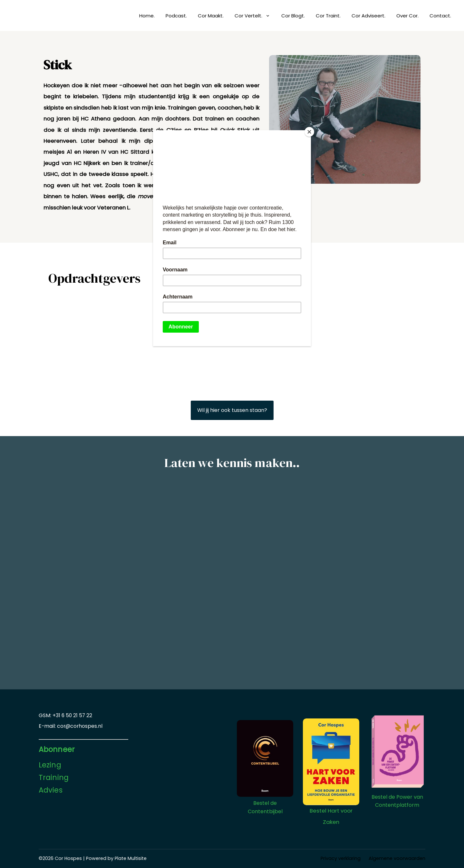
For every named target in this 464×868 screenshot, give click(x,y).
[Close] (309, 132)
